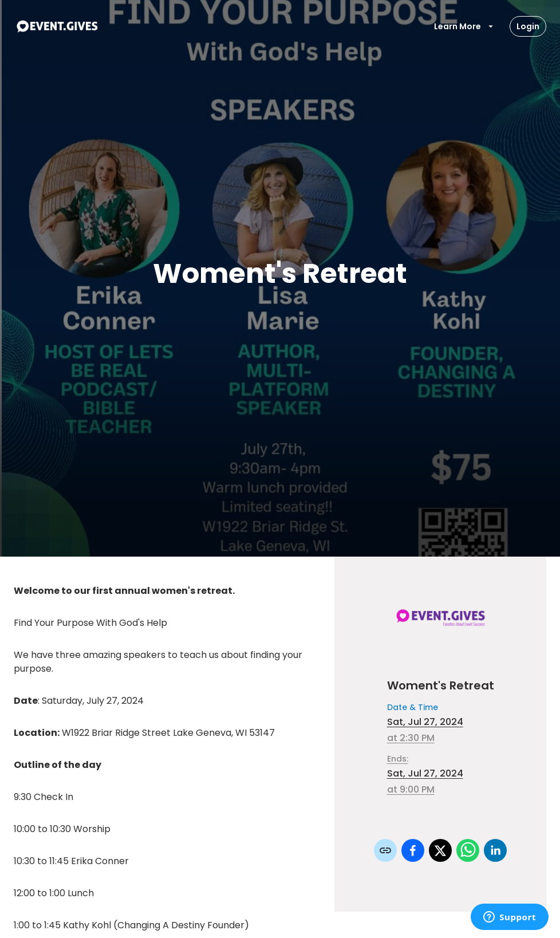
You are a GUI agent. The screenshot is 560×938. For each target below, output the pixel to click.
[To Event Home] (57, 26)
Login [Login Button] (528, 26)
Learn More (464, 26)
